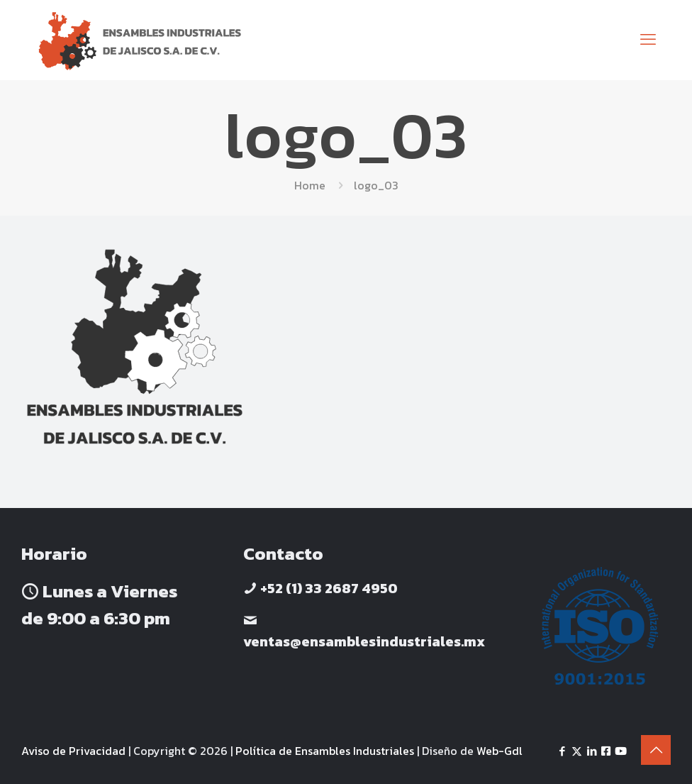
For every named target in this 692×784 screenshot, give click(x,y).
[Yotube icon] (621, 751)
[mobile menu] (648, 40)
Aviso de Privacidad (73, 751)
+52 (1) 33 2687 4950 (328, 588)
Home (310, 185)
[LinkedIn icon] (592, 751)
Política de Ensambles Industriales (325, 751)
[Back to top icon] (656, 750)
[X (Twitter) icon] (577, 751)
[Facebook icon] (562, 751)
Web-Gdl (500, 751)
